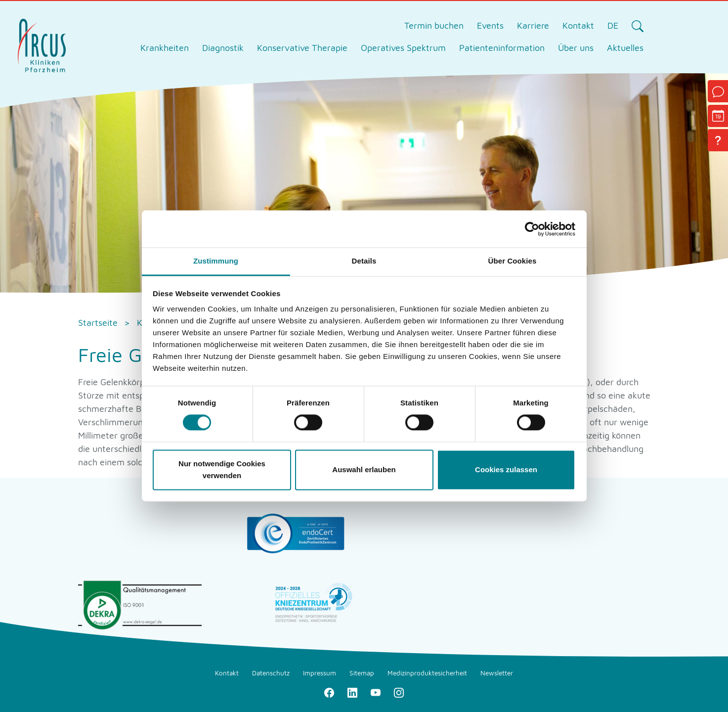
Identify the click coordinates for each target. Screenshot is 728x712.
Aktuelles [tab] (625, 48)
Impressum (320, 673)
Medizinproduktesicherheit (427, 673)
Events (490, 25)
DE (613, 25)
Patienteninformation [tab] (502, 48)
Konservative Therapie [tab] (302, 48)
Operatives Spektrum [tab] (403, 48)
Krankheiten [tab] (165, 48)
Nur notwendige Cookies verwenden (222, 469)
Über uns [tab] (576, 48)
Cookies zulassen (506, 469)
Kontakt (578, 25)
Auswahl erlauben (364, 469)
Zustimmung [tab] (216, 261)
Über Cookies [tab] (513, 261)
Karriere (533, 25)
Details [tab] (364, 261)
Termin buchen (434, 25)
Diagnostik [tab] (223, 48)
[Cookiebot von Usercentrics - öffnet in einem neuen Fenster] (532, 229)
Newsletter (497, 673)
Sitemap (362, 673)
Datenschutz (271, 673)
